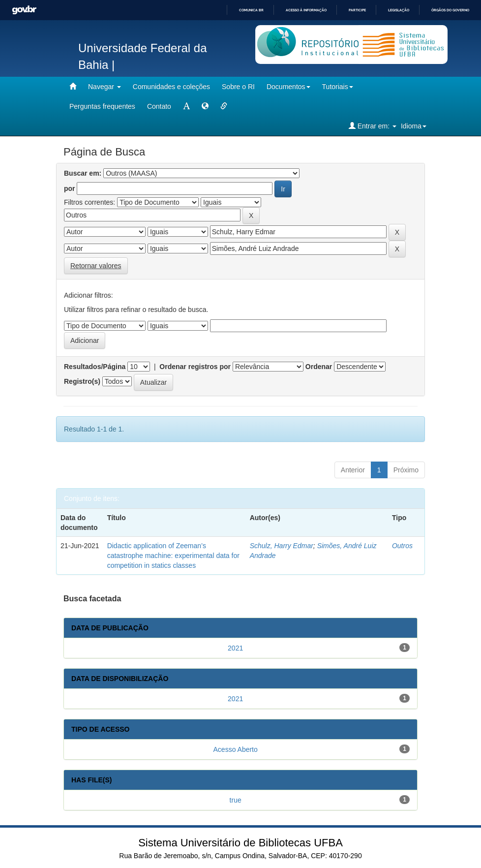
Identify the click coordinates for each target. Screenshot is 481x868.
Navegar (105, 87)
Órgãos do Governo (450, 10)
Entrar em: (373, 126)
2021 (235, 648)
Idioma (414, 126)
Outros (402, 546)
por (70, 188)
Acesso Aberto (236, 749)
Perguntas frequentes (102, 106)
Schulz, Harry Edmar (282, 546)
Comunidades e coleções (171, 87)
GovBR (24, 10)
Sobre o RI (238, 87)
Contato (159, 106)
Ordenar (319, 367)
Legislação (399, 10)
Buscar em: (83, 173)
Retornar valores (96, 266)
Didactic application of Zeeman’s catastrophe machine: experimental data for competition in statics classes (173, 556)
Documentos (288, 87)
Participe (357, 10)
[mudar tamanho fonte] (186, 106)
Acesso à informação (306, 10)
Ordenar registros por (195, 367)
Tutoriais (338, 87)
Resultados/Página (95, 367)
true (236, 800)
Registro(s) (82, 381)
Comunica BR (251, 10)
